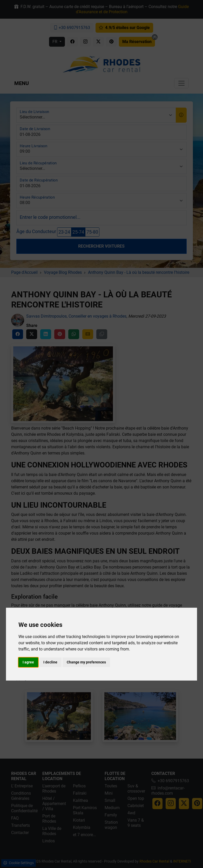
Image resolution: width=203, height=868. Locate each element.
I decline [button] (50, 662)
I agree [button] (28, 662)
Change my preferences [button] (86, 662)
